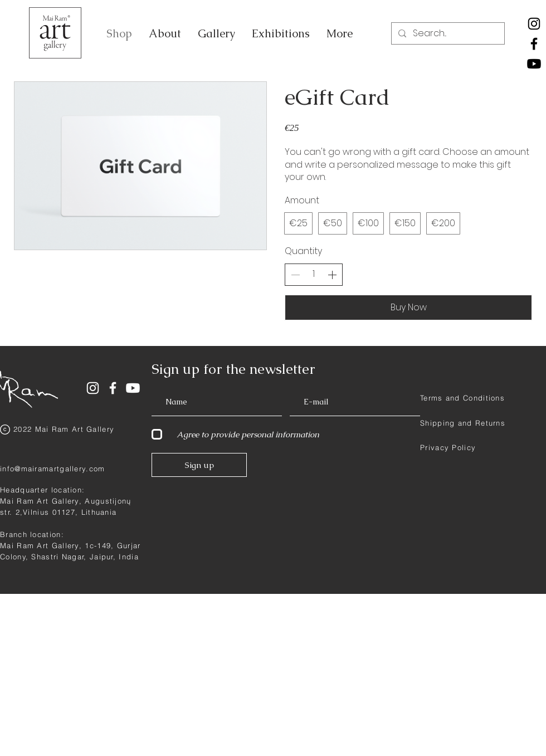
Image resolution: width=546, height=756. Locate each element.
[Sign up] (199, 465)
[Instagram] (534, 24)
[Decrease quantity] (295, 275)
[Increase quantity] (332, 275)
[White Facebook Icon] (113, 388)
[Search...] (447, 33)
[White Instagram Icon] (93, 388)
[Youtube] (534, 64)
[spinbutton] (314, 274)
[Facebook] (534, 44)
